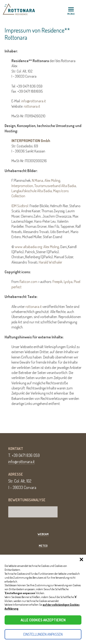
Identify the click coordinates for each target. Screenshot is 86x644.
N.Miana (37, 180)
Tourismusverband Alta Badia (55, 186)
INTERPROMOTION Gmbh (31, 141)
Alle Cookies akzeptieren (43, 620)
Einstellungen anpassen (43, 634)
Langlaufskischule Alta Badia (32, 191)
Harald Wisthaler (50, 262)
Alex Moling (52, 180)
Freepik (57, 282)
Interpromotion (22, 186)
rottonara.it (32, 106)
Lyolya (68, 282)
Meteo (43, 546)
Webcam (43, 534)
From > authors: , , (46, 284)
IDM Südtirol (20, 206)
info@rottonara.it (34, 101)
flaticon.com (28, 282)
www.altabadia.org (28, 247)
